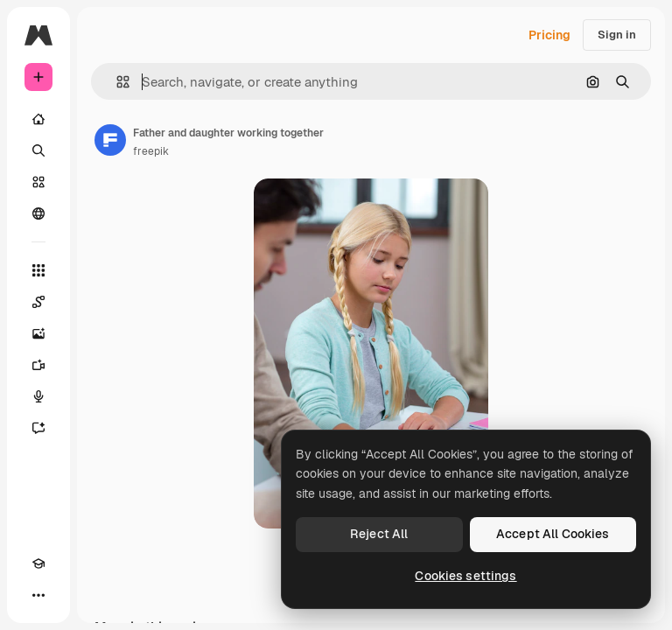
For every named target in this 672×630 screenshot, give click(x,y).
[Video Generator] (38, 365)
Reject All (379, 534)
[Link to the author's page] (110, 140)
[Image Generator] (38, 333)
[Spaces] (38, 302)
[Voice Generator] (38, 396)
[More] (38, 595)
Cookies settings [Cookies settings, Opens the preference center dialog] (465, 576)
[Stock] (38, 182)
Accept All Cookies (553, 534)
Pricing (549, 35)
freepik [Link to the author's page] (151, 151)
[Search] (38, 150)
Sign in (617, 35)
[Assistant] (38, 428)
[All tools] (38, 270)
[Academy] (38, 563)
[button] (116, 82)
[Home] (38, 119)
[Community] (38, 213)
